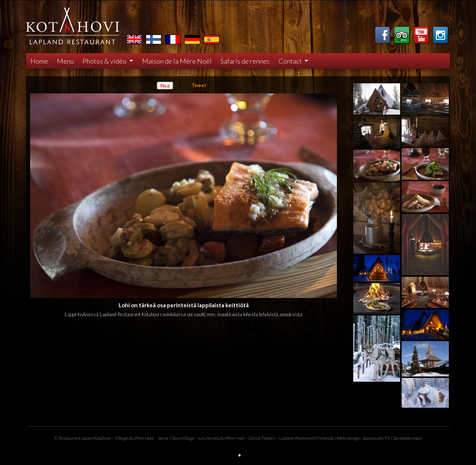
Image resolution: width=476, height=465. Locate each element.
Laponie (287, 438)
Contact (291, 61)
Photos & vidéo (105, 61)
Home (39, 61)
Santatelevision (408, 438)
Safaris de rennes (245, 61)
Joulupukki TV (376, 438)
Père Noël (144, 438)
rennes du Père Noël (225, 438)
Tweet (199, 85)
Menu (65, 61)
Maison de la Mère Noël (177, 61)
